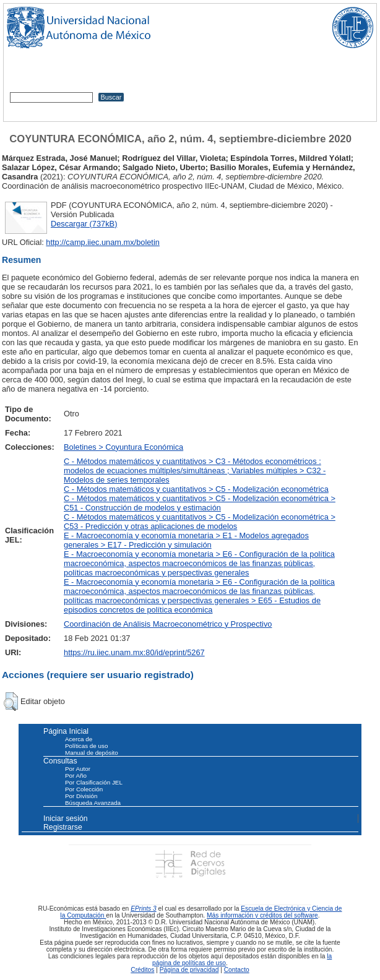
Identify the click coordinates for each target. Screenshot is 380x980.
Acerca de (79, 739)
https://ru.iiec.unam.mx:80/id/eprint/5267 (134, 652)
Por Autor (78, 769)
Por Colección (84, 789)
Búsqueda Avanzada (93, 803)
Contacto (237, 970)
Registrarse (63, 827)
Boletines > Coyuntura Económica (123, 447)
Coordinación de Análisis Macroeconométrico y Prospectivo (168, 624)
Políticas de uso (86, 746)
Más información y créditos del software (262, 915)
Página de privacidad (189, 970)
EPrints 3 (144, 909)
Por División (81, 796)
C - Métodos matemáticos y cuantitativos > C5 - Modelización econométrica (196, 489)
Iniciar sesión (66, 819)
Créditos (142, 970)
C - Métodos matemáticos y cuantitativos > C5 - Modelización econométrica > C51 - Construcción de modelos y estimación (200, 503)
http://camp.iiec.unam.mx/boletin (103, 242)
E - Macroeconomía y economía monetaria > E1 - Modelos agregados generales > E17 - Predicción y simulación (186, 540)
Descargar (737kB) (84, 224)
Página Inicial (66, 731)
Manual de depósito (92, 753)
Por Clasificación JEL (94, 782)
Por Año (76, 776)
